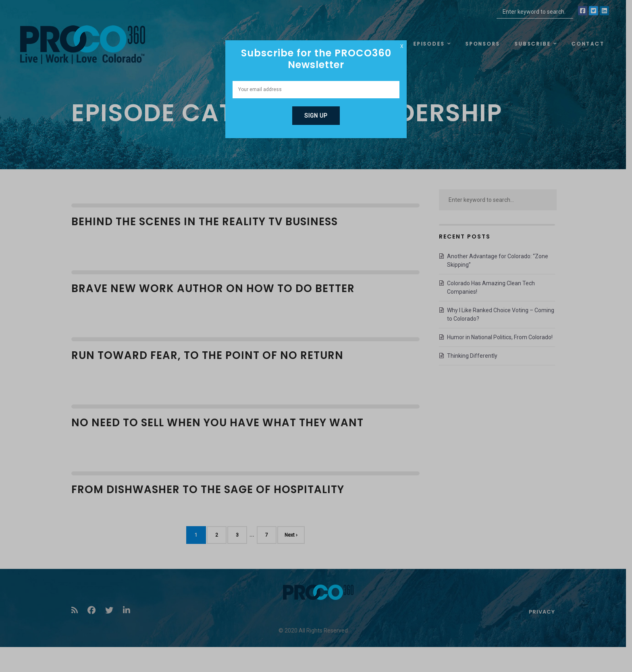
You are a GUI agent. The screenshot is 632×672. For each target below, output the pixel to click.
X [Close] (402, 46)
